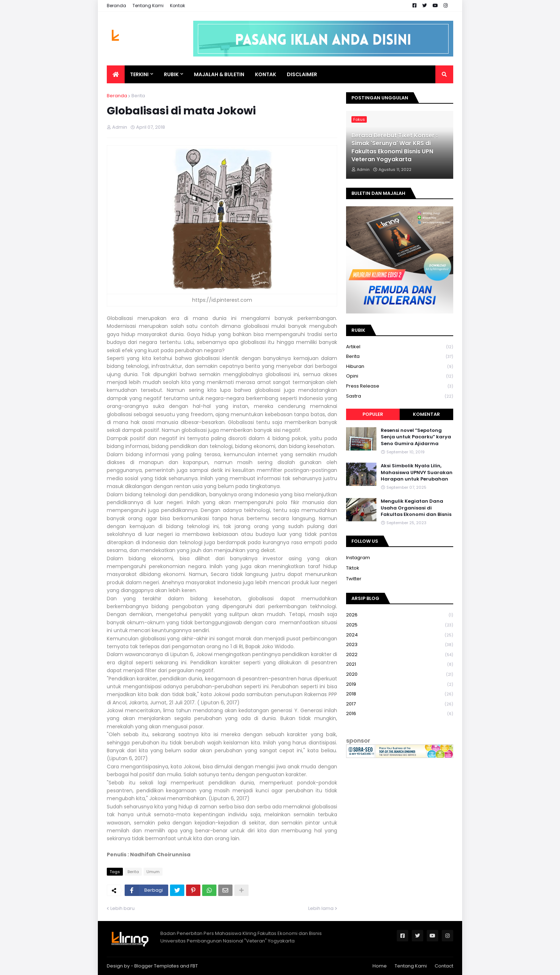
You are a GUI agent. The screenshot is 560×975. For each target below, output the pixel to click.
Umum (153, 872)
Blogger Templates (157, 966)
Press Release (400, 386)
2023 (400, 645)
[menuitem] (116, 74)
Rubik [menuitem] (171, 74)
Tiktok (353, 568)
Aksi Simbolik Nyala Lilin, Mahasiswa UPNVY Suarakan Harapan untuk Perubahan (417, 472)
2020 (400, 674)
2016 (400, 714)
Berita (138, 96)
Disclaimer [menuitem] (302, 74)
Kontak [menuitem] (266, 74)
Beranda (116, 6)
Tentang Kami (148, 6)
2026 (400, 615)
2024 (400, 635)
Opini (400, 376)
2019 (400, 685)
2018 (400, 694)
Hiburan (400, 367)
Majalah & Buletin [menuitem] (219, 74)
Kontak (177, 6)
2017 (400, 704)
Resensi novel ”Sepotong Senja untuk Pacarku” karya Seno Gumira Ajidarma (416, 437)
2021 (400, 664)
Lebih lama (321, 908)
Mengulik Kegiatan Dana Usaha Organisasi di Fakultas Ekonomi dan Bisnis (416, 508)
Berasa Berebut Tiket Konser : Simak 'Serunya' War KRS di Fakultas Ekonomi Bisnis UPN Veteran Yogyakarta (394, 147)
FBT (194, 966)
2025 (400, 625)
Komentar (426, 414)
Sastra (400, 396)
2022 (400, 655)
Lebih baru (122, 908)
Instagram (358, 558)
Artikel (400, 347)
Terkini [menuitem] (139, 74)
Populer (373, 414)
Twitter (354, 579)
